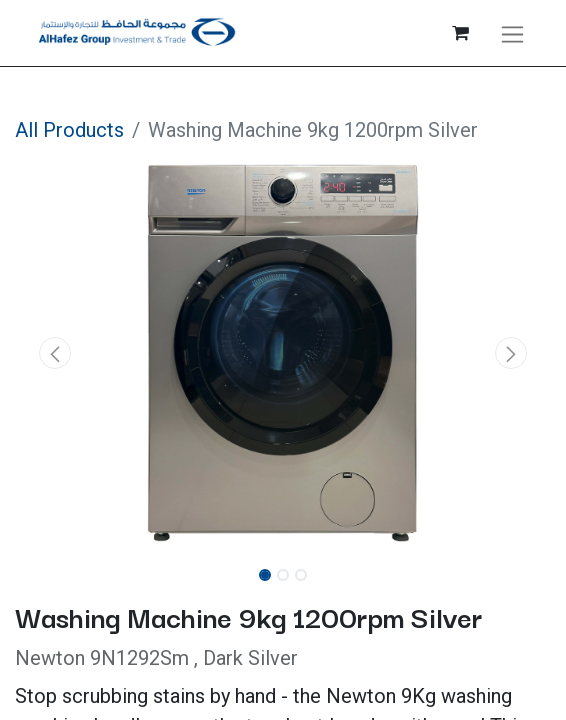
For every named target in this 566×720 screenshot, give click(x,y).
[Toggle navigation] (512, 33)
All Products (69, 130)
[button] (55, 353)
